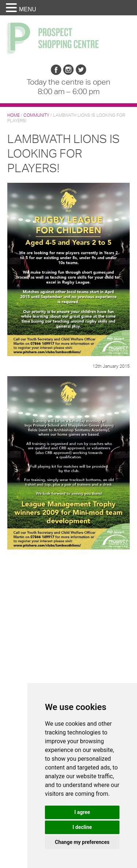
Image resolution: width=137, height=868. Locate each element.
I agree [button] (82, 812)
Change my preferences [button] (82, 842)
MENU (28, 9)
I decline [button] (82, 827)
